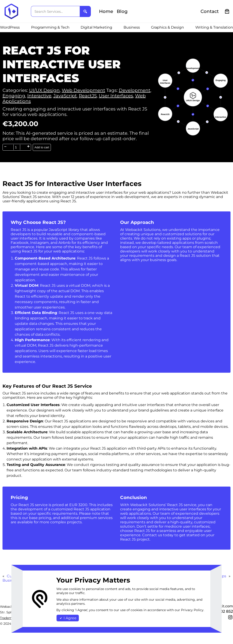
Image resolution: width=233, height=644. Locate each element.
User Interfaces (116, 96)
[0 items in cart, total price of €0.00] (227, 11)
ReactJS (88, 96)
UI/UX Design (44, 90)
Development (135, 90)
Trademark (9, 618)
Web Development (83, 90)
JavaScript (65, 96)
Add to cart (42, 147)
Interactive (39, 96)
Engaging (14, 96)
